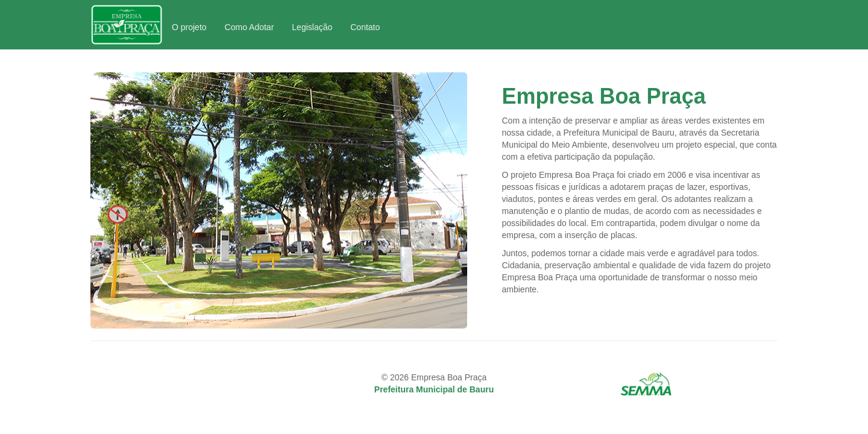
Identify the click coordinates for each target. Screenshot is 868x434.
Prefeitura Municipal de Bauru (434, 389)
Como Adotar (250, 27)
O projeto (189, 27)
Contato (365, 27)
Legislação (312, 27)
